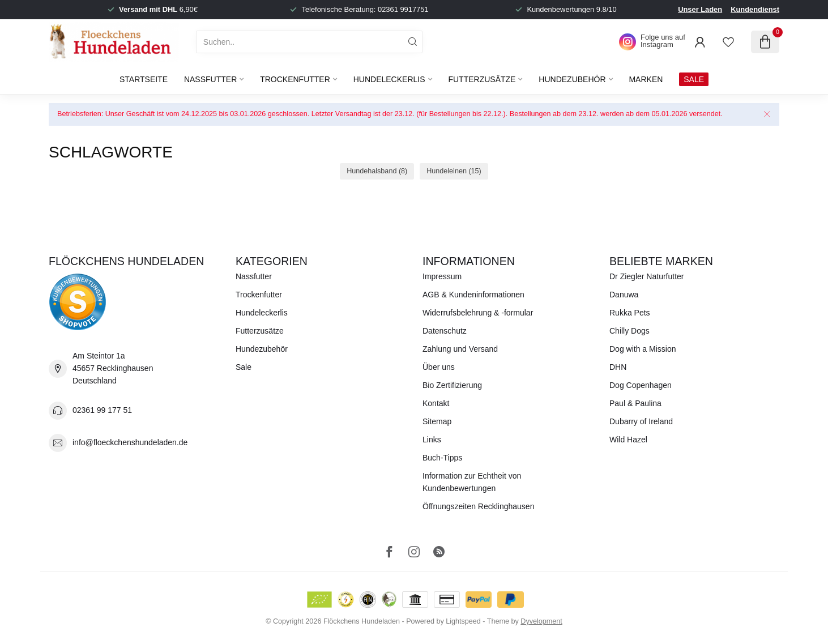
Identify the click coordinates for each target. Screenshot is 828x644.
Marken (646, 79)
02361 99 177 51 (102, 410)
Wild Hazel (628, 440)
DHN (618, 367)
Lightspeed (463, 621)
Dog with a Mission (643, 349)
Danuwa (624, 295)
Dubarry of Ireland (641, 421)
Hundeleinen (454, 171)
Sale (244, 367)
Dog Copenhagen (641, 385)
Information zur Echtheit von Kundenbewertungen (472, 482)
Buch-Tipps (442, 458)
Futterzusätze (482, 79)
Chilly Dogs (629, 331)
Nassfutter (210, 79)
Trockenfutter (295, 79)
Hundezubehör (572, 79)
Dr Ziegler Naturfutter (646, 276)
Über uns (439, 367)
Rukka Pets (630, 313)
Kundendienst (755, 9)
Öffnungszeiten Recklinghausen (478, 506)
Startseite (144, 79)
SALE (694, 79)
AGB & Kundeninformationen (473, 295)
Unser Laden (700, 9)
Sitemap (437, 421)
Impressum (442, 276)
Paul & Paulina (635, 403)
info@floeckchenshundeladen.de (130, 442)
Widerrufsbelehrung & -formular (478, 313)
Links (432, 440)
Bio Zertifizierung (452, 385)
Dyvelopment (541, 621)
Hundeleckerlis (389, 79)
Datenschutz (445, 331)
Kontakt (436, 403)
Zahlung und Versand (460, 349)
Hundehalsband (377, 171)
